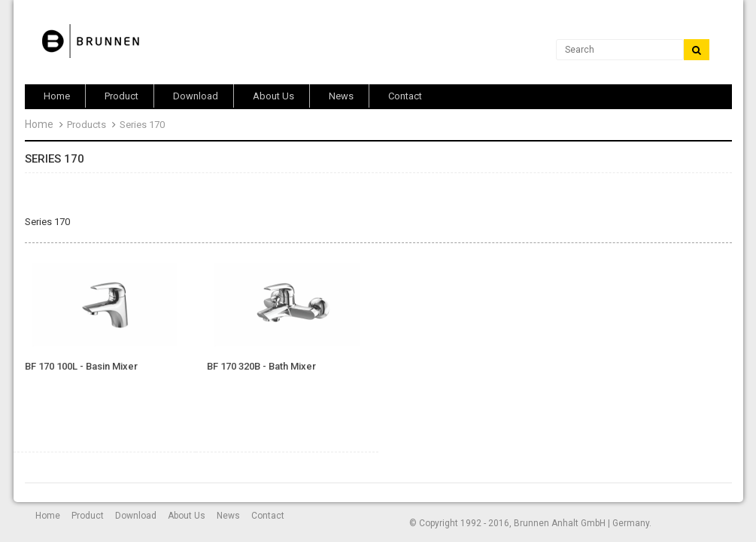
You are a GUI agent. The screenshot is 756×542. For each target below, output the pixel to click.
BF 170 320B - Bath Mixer (261, 367)
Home (39, 124)
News (228, 516)
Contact (268, 516)
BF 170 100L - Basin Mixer (81, 367)
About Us (187, 516)
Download (136, 516)
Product (88, 516)
